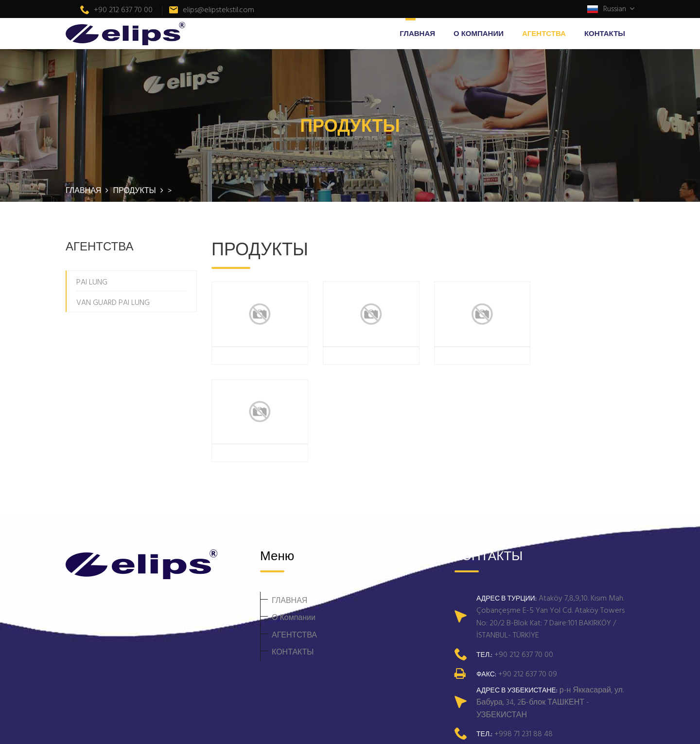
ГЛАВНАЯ (417, 33)
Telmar (297, 726)
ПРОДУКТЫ (135, 190)
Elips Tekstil (220, 726)
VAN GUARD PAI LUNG (113, 302)
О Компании (479, 33)
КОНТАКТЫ (605, 33)
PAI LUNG (92, 282)
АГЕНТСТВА (544, 33)
